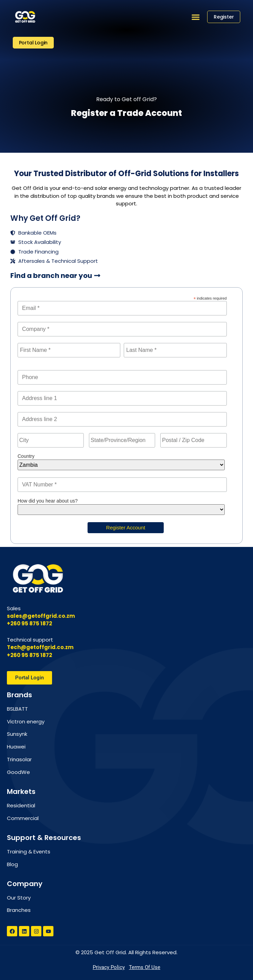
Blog (12, 864)
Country (26, 456)
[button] (195, 17)
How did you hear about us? (48, 501)
